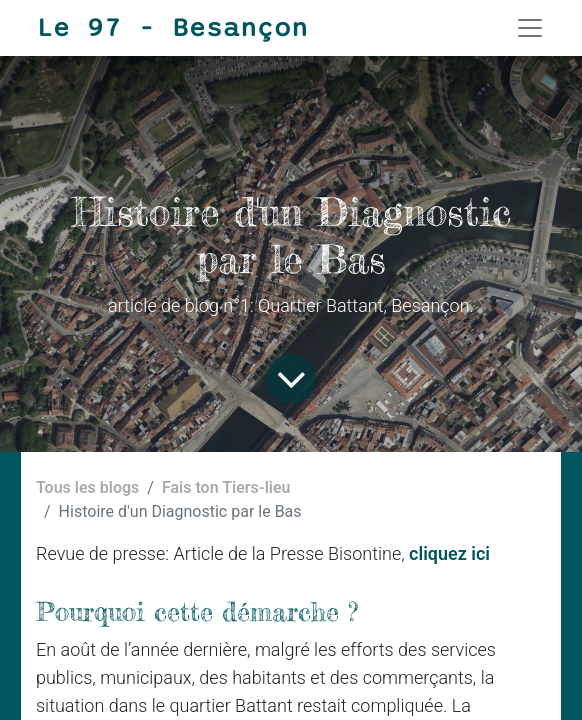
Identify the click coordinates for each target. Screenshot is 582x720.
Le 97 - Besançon (172, 28)
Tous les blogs (87, 487)
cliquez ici (449, 553)
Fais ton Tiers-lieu (226, 487)
